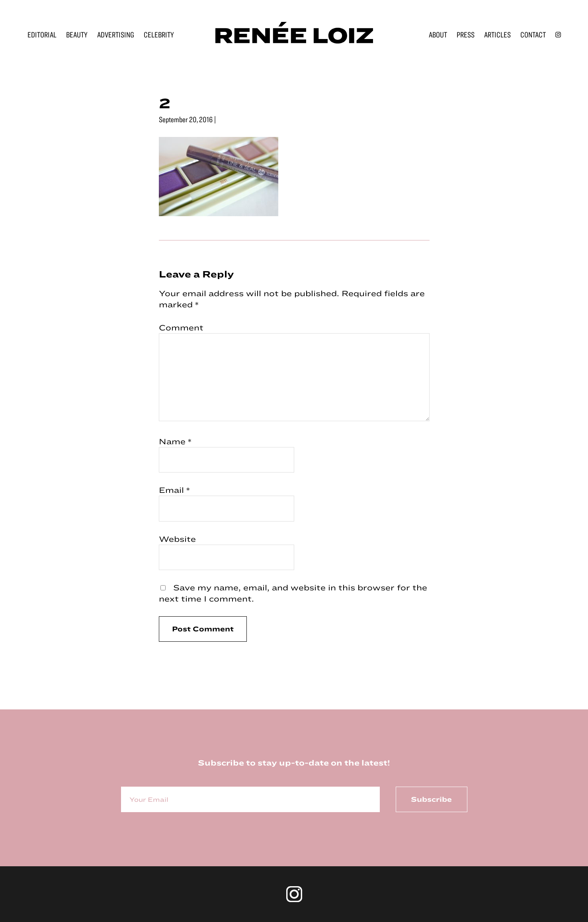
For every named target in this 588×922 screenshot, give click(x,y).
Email (174, 490)
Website (177, 539)
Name (175, 441)
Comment (181, 327)
